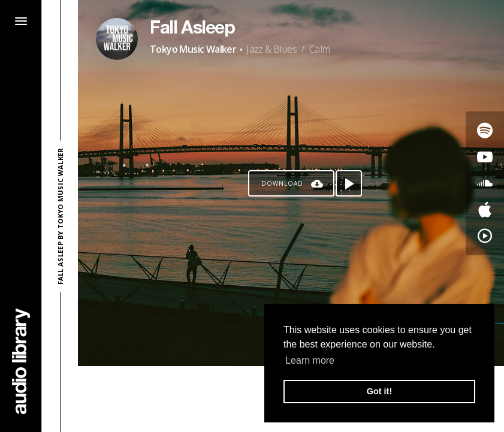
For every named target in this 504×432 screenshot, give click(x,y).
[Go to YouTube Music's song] (485, 236)
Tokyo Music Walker (193, 49)
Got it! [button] (379, 391)
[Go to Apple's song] (485, 210)
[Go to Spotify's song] (485, 131)
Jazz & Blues (271, 49)
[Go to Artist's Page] (117, 39)
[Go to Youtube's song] (485, 157)
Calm (320, 49)
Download (282, 183)
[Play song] (349, 183)
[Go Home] (21, 361)
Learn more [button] (310, 360)
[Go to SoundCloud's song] (485, 183)
